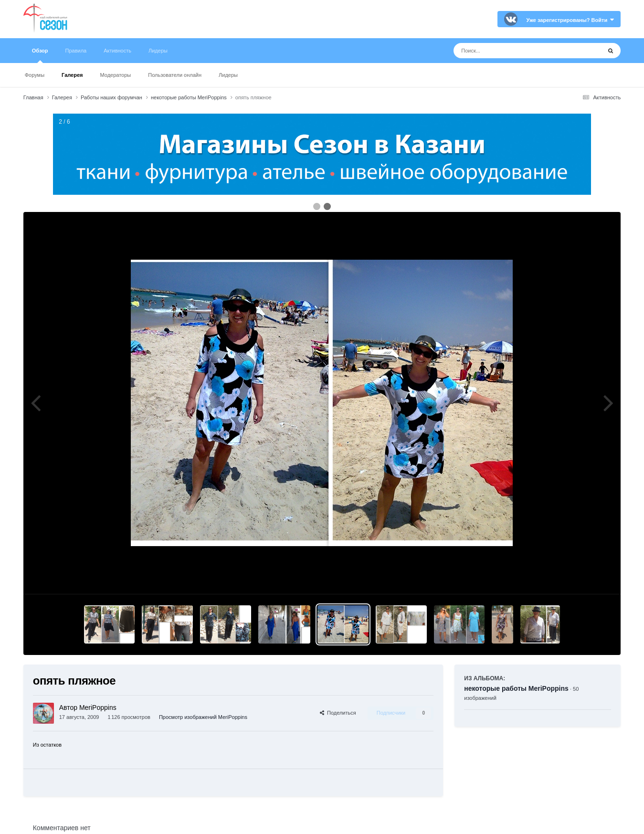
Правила (76, 51)
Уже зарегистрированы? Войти (570, 20)
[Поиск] (510, 51)
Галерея (72, 75)
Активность (117, 51)
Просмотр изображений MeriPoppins (203, 717)
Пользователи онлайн (175, 75)
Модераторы (115, 75)
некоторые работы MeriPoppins (516, 688)
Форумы (35, 75)
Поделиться (338, 713)
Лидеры (228, 75)
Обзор (40, 55)
